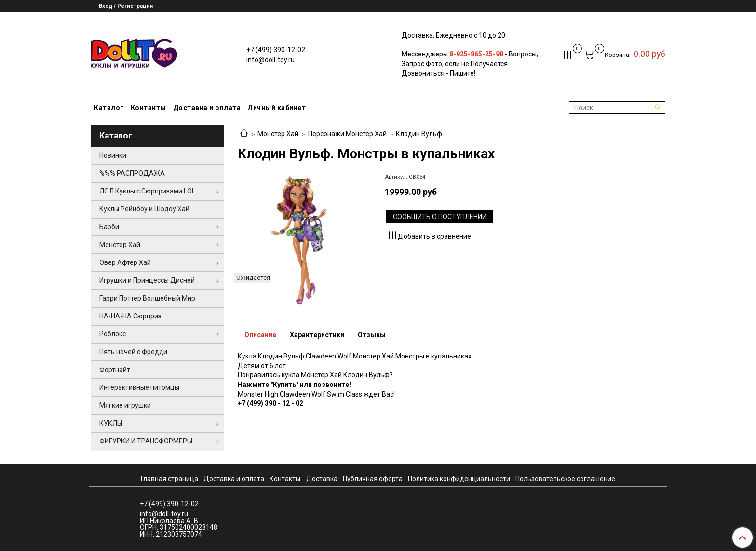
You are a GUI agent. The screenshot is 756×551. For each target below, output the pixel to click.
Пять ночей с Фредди (133, 352)
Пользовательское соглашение (565, 479)
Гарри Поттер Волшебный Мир (147, 298)
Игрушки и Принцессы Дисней (147, 280)
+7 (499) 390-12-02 (276, 50)
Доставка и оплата (207, 108)
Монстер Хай (278, 134)
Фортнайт (115, 370)
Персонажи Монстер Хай (347, 134)
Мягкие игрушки (125, 405)
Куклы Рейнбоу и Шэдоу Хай (144, 209)
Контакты (148, 108)
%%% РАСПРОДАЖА (132, 173)
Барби (109, 227)
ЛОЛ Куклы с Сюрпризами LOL (147, 191)
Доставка (322, 479)
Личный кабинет (277, 108)
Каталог (109, 108)
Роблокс (113, 334)
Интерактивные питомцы (139, 387)
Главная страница (169, 479)
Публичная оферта (373, 479)
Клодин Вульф (419, 134)
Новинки (113, 155)
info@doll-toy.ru (270, 60)
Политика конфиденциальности (459, 479)
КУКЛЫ (111, 423)
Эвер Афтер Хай (125, 262)
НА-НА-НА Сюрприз (130, 316)
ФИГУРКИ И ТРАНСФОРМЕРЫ (146, 441)
